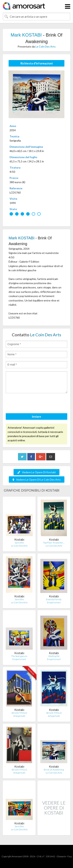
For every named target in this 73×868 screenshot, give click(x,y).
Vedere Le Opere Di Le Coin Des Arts (37, 479)
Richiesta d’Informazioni (37, 63)
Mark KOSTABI (26, 35)
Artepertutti (19, 716)
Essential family (54, 599)
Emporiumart (54, 602)
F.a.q (70, 856)
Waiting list (54, 656)
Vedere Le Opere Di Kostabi (36, 472)
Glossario (61, 856)
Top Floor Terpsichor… (54, 543)
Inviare (36, 416)
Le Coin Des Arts (45, 46)
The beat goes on (19, 656)
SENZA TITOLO (19, 713)
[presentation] (35, 404)
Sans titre (19, 543)
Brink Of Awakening (54, 770)
